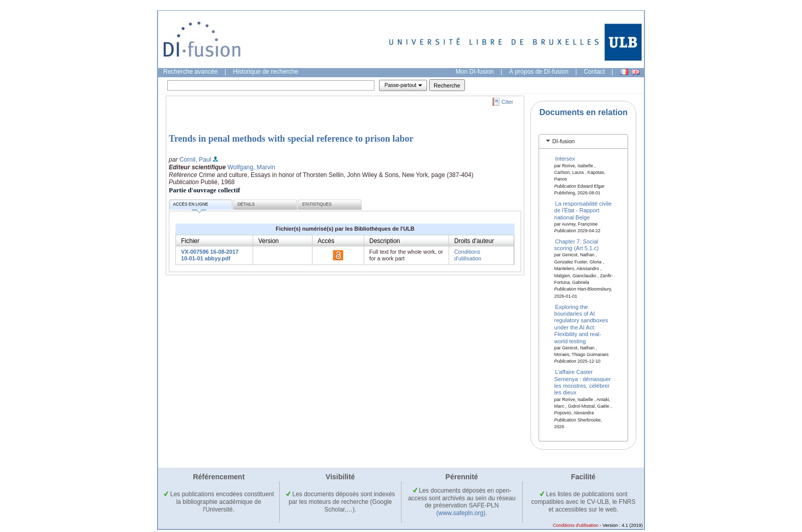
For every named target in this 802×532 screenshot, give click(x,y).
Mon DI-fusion (475, 72)
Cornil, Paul (195, 160)
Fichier (190, 241)
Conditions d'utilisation (468, 255)
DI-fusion (564, 141)
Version (269, 241)
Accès (326, 241)
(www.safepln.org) (461, 513)
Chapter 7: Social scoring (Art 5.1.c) (577, 245)
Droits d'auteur (474, 241)
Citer (508, 102)
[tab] (583, 141)
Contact (594, 72)
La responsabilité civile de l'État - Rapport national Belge (583, 210)
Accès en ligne (191, 206)
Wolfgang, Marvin (251, 167)
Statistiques (317, 204)
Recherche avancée (191, 72)
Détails (246, 204)
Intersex (565, 159)
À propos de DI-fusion (539, 72)
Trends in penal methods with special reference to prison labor (291, 139)
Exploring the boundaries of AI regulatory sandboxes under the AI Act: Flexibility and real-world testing (581, 324)
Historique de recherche (266, 72)
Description (385, 241)
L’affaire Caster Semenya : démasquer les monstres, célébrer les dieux (583, 382)
